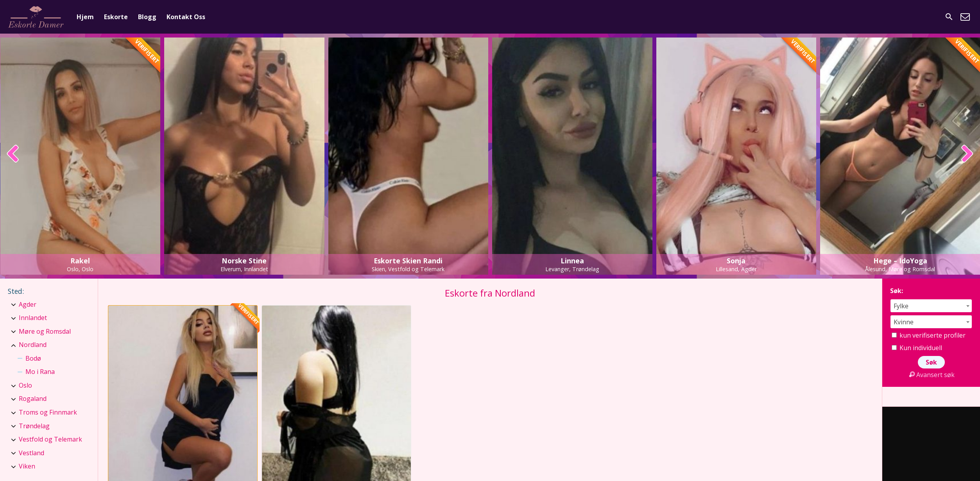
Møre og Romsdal (45, 331)
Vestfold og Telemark (50, 439)
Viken (27, 466)
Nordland (33, 345)
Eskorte (116, 17)
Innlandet (33, 318)
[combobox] (931, 306)
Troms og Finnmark (48, 412)
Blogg (147, 17)
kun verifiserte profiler (929, 335)
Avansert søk (931, 375)
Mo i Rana (40, 372)
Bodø (33, 358)
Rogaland (33, 399)
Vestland (31, 453)
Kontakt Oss (186, 17)
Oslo (25, 385)
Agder (28, 304)
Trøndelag (34, 426)
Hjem (85, 17)
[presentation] (13, 154)
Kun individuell (917, 348)
